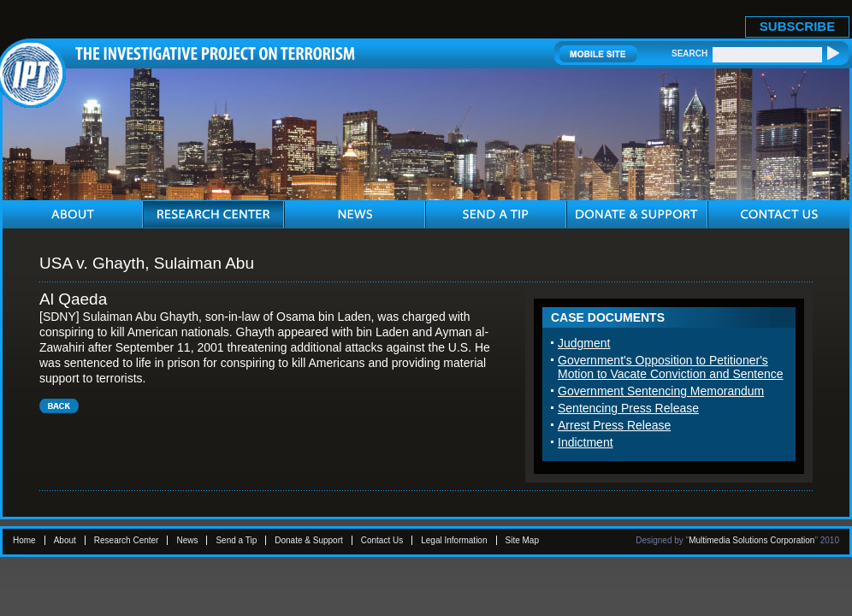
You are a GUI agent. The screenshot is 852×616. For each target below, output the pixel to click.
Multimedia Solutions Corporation (751, 540)
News (187, 540)
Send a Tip (236, 540)
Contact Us (382, 540)
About (65, 540)
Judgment (584, 343)
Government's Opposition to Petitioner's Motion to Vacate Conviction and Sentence (671, 367)
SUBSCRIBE (797, 26)
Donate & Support (309, 540)
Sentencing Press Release (628, 408)
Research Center (127, 540)
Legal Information (454, 540)
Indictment (586, 442)
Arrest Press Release (614, 425)
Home (24, 540)
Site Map (522, 540)
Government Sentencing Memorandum (661, 391)
